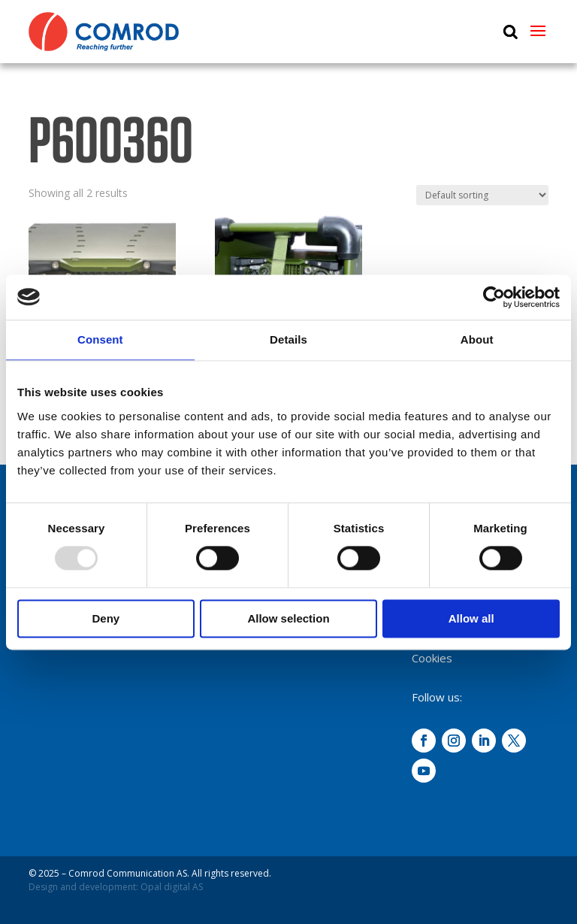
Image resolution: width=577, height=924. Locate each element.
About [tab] (477, 339)
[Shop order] (482, 195)
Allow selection (288, 618)
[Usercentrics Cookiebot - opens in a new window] (494, 297)
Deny (106, 618)
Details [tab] (288, 339)
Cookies (432, 658)
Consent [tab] (100, 339)
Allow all (471, 618)
